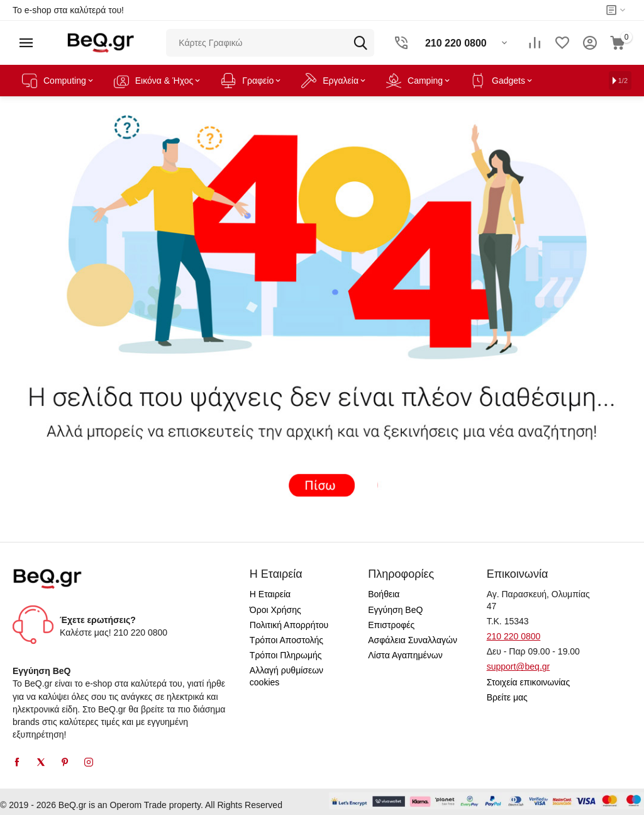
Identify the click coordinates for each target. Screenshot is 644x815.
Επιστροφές (391, 625)
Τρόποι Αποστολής (286, 640)
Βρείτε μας (507, 697)
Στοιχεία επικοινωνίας (529, 682)
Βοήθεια (384, 594)
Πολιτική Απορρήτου (289, 625)
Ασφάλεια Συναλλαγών (413, 640)
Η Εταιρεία (270, 594)
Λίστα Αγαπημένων (405, 655)
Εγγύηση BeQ (395, 610)
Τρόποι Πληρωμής (286, 655)
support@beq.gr (519, 666)
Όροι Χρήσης (275, 610)
